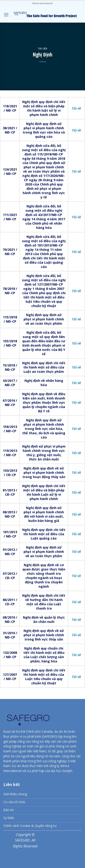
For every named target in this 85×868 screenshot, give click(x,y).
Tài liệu (42, 48)
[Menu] (6, 15)
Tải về (76, 108)
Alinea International (42, 3)
